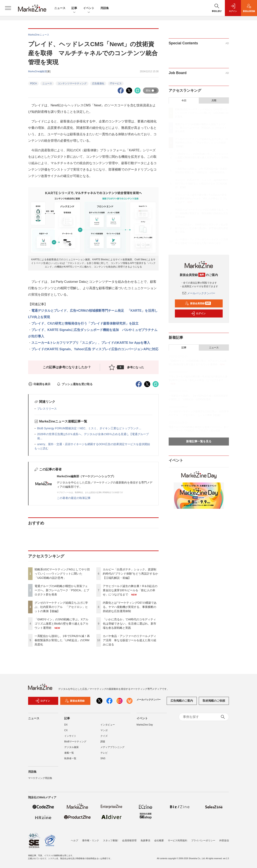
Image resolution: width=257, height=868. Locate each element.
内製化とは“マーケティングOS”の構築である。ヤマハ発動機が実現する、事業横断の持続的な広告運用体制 (130, 607)
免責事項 (145, 841)
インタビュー (108, 725)
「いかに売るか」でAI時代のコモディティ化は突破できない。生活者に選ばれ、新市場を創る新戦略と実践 (130, 624)
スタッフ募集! (111, 841)
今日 (184, 101)
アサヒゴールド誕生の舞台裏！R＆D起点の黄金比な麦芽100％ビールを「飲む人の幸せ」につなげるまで (130, 590)
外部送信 (224, 841)
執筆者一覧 (70, 758)
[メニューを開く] (8, 8)
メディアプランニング (112, 747)
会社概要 (159, 841)
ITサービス (116, 83)
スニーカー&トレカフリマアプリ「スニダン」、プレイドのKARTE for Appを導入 (91, 343)
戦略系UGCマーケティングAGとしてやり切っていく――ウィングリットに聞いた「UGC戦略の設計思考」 (62, 574)
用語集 (105, 8)
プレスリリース (47, 409)
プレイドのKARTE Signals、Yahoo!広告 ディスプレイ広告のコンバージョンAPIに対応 (95, 349)
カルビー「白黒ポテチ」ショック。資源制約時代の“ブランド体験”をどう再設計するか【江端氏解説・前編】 (130, 574)
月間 (214, 101)
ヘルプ (74, 841)
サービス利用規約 (177, 841)
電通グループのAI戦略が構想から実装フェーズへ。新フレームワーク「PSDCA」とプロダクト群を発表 (62, 590)
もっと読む (41, 448)
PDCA (33, 83)
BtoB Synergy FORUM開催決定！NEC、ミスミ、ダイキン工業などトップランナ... (89, 428)
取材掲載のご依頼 (214, 701)
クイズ (104, 736)
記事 (74, 8)
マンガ (104, 730)
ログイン (198, 313)
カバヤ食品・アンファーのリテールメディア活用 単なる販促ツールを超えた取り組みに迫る (130, 640)
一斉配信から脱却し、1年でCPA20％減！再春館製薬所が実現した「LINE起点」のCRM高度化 (62, 640)
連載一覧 (69, 753)
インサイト (70, 736)
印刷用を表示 (39, 384)
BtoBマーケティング (75, 742)
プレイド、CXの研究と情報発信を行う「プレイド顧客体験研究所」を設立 (85, 323)
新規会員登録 (198, 303)
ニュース (60, 8)
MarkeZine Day (145, 725)
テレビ (104, 753)
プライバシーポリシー (203, 841)
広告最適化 (98, 83)
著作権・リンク (91, 841)
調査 (103, 742)
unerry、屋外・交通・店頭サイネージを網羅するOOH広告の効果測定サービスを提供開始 (94, 444)
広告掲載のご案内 (182, 701)
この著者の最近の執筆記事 (74, 498)
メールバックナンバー (199, 293)
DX (66, 725)
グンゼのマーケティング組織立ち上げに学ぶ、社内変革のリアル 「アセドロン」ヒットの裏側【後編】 (61, 607)
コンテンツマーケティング (72, 83)
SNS (103, 758)
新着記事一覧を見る (199, 441)
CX (66, 730)
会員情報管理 (129, 841)
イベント (89, 8)
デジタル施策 (71, 747)
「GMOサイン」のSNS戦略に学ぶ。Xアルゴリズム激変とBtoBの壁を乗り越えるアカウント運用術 (61, 624)
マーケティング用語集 (40, 778)
